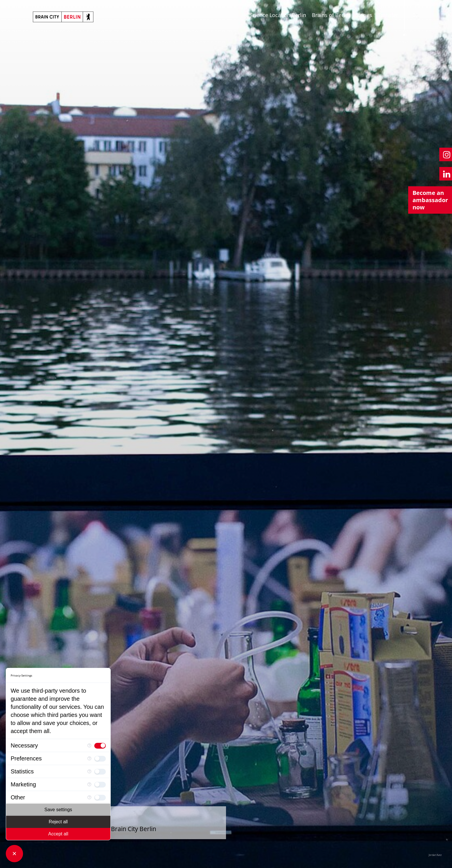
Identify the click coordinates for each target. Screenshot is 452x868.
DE (416, 15)
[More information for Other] (89, 797)
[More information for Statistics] (89, 772)
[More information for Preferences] (89, 759)
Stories (364, 15)
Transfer (388, 15)
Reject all (58, 822)
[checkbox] (100, 745)
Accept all (58, 834)
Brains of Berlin (331, 15)
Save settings (58, 810)
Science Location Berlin (278, 15)
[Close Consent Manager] (14, 854)
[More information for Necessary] (89, 746)
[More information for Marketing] (89, 785)
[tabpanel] (226, 434)
